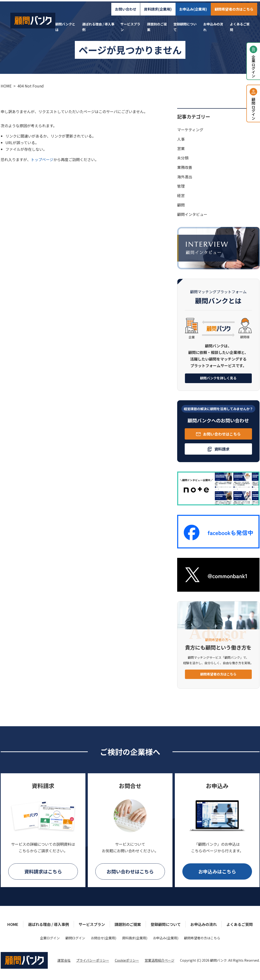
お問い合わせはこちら (130, 871)
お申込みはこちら (217, 871)
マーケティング (190, 130)
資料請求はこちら (43, 871)
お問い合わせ (128, 6)
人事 (181, 139)
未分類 (183, 158)
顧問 (181, 205)
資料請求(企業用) (161, 6)
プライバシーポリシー (93, 960)
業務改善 (185, 167)
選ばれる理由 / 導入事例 (48, 924)
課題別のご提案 (128, 924)
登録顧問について (166, 924)
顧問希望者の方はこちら (237, 6)
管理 (181, 186)
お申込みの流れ (204, 924)
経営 (181, 195)
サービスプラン (92, 924)
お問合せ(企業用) (104, 938)
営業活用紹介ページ (160, 960)
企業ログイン (50, 938)
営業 (181, 148)
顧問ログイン (75, 938)
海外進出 (185, 177)
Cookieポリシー (127, 960)
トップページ (42, 159)
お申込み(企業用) (196, 6)
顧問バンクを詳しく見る (218, 378)
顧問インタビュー (192, 214)
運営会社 (64, 960)
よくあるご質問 (240, 924)
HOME (13, 924)
